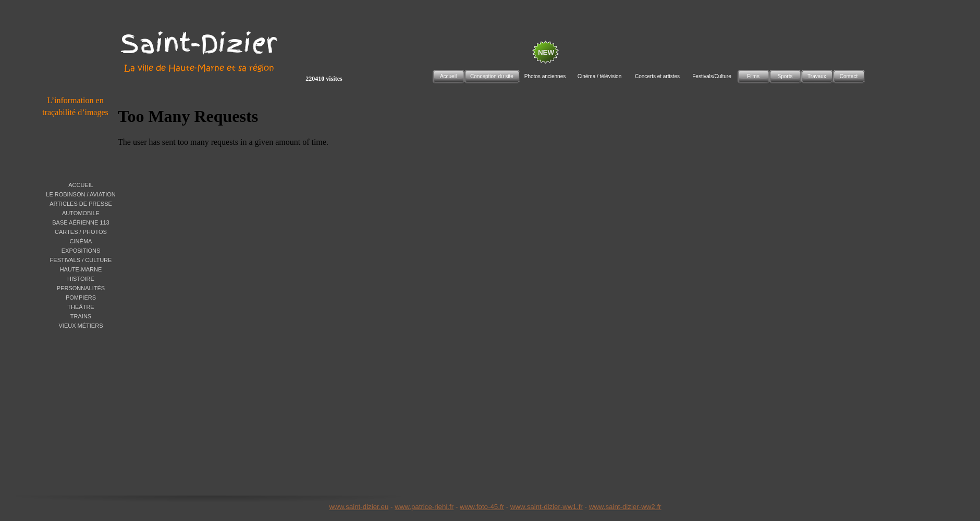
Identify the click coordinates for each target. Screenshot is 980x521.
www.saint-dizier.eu (359, 507)
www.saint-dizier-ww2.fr (625, 507)
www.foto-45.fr (482, 507)
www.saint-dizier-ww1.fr (547, 507)
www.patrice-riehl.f (423, 507)
